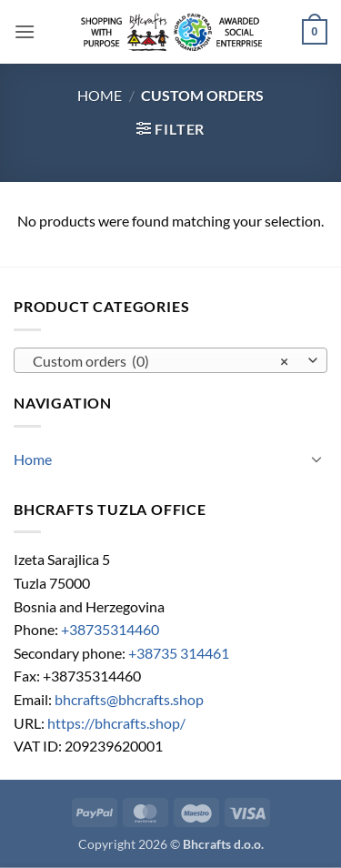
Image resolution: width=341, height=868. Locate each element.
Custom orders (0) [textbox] (160, 361)
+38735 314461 (179, 653)
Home (100, 95)
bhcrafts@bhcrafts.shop (129, 699)
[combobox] (170, 360)
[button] (25, 31)
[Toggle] (316, 459)
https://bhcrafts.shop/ (116, 723)
